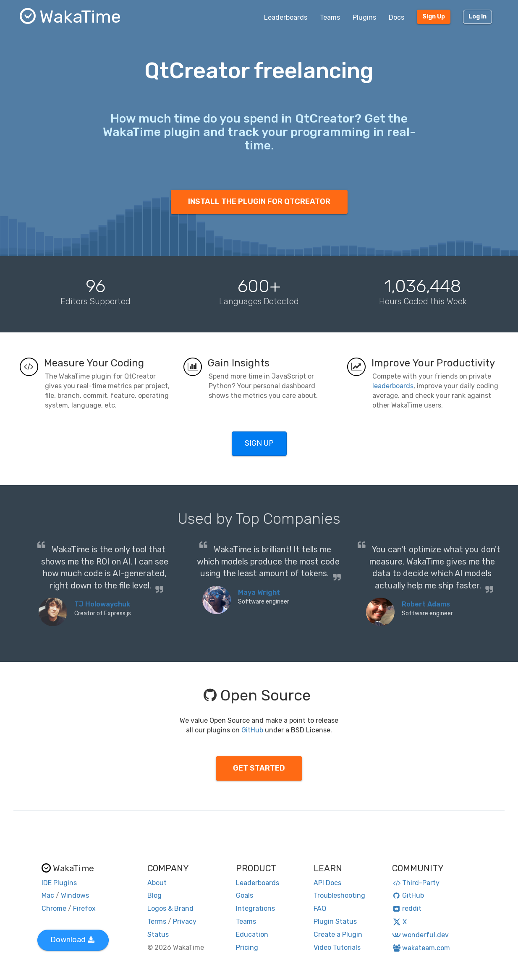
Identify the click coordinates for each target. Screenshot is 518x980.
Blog (154, 895)
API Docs (327, 883)
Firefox (84, 908)
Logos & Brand (170, 908)
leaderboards (393, 386)
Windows (75, 895)
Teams (330, 17)
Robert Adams (426, 604)
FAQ (320, 908)
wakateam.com (421, 948)
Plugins (364, 17)
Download (72, 940)
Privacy (185, 921)
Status (158, 934)
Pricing (247, 947)
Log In (477, 17)
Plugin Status (335, 921)
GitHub (252, 730)
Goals (245, 895)
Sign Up (434, 17)
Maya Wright (259, 592)
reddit (407, 908)
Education (252, 934)
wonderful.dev (420, 935)
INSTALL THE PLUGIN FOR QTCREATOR (259, 201)
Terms (157, 921)
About (157, 883)
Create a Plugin (338, 934)
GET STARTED (259, 768)
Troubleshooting (339, 895)
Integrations (255, 908)
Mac (48, 895)
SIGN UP (259, 443)
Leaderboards (286, 17)
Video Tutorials (337, 947)
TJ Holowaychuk (102, 604)
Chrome (54, 908)
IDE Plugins (59, 883)
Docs (396, 17)
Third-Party (416, 883)
